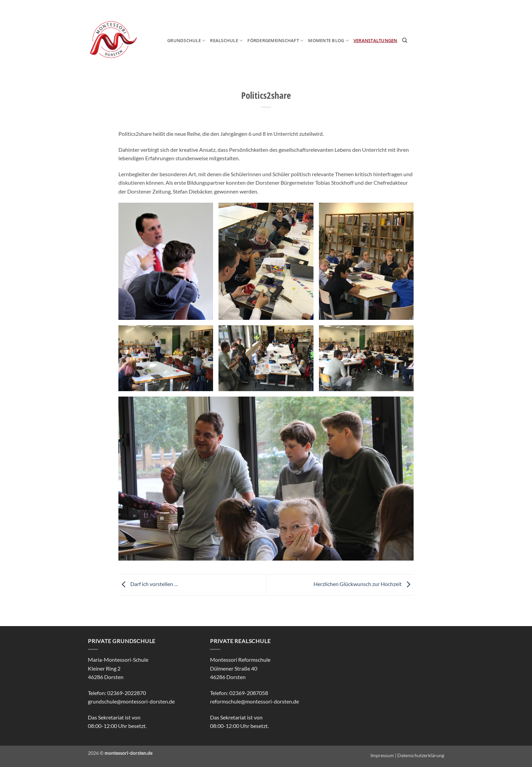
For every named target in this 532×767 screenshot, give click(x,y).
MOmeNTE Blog (328, 41)
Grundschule (186, 41)
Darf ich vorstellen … (148, 584)
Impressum (382, 755)
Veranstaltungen (375, 40)
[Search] (405, 40)
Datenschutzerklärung (421, 755)
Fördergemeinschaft (275, 41)
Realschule (226, 41)
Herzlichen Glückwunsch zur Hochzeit (364, 584)
